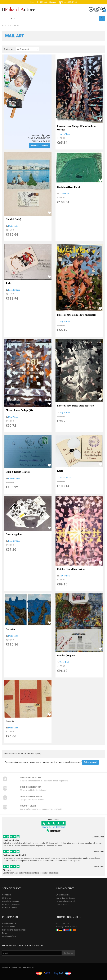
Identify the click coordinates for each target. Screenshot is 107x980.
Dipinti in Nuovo (9, 927)
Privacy (5, 933)
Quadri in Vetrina (9, 923)
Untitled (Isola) (13, 219)
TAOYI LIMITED (62, 923)
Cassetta (10, 721)
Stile (10, 26)
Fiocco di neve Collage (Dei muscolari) (76, 315)
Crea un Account (63, 905)
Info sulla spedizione (11, 905)
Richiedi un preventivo (39, 146)
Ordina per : (9, 49)
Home (4, 26)
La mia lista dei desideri (66, 898)
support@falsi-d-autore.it (66, 927)
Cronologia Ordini (63, 895)
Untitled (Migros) (66, 655)
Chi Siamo (6, 898)
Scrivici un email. (90, 762)
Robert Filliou (14, 290)
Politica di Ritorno (9, 908)
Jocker (9, 283)
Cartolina (11, 629)
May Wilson (65, 134)
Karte (60, 471)
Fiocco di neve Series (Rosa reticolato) (76, 406)
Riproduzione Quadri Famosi (14, 930)
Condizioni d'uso (9, 936)
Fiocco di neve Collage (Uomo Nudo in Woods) (76, 128)
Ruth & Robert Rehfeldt (18, 472)
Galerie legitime (14, 534)
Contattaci (6, 895)
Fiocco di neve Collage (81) (19, 410)
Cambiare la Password (65, 901)
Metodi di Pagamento (11, 901)
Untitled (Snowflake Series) (71, 569)
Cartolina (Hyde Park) (68, 187)
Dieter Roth (13, 226)
